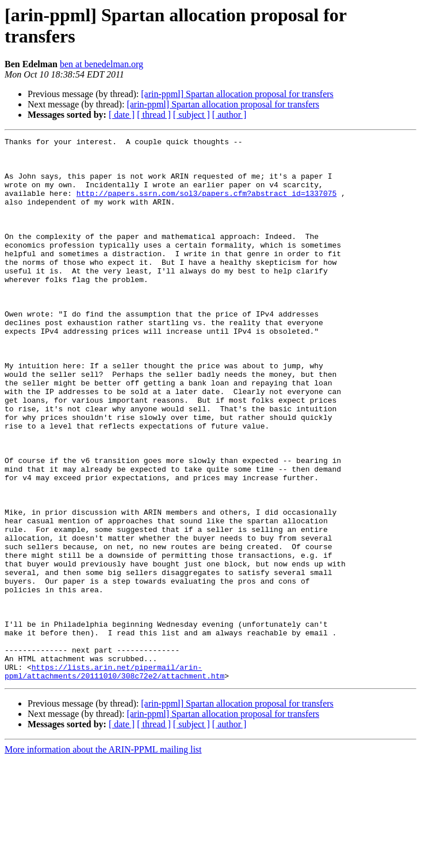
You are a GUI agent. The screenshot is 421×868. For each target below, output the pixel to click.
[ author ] (229, 115)
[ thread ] (154, 115)
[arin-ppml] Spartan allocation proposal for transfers (237, 94)
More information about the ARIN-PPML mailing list (103, 858)
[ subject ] (192, 115)
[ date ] (122, 115)
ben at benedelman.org (102, 64)
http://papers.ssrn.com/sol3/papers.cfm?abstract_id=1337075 (206, 205)
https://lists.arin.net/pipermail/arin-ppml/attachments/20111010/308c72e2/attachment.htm (114, 779)
